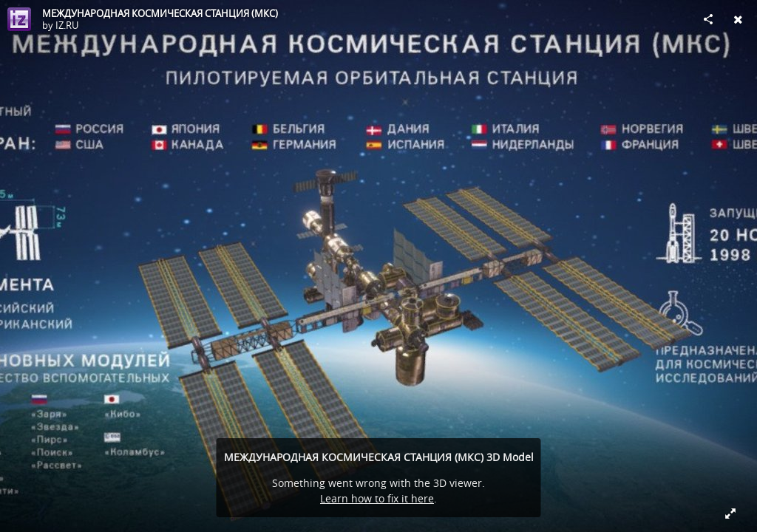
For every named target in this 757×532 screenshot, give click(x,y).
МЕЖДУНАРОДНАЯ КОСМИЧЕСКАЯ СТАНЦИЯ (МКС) (160, 13)
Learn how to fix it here (377, 498)
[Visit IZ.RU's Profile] (19, 19)
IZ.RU (67, 25)
